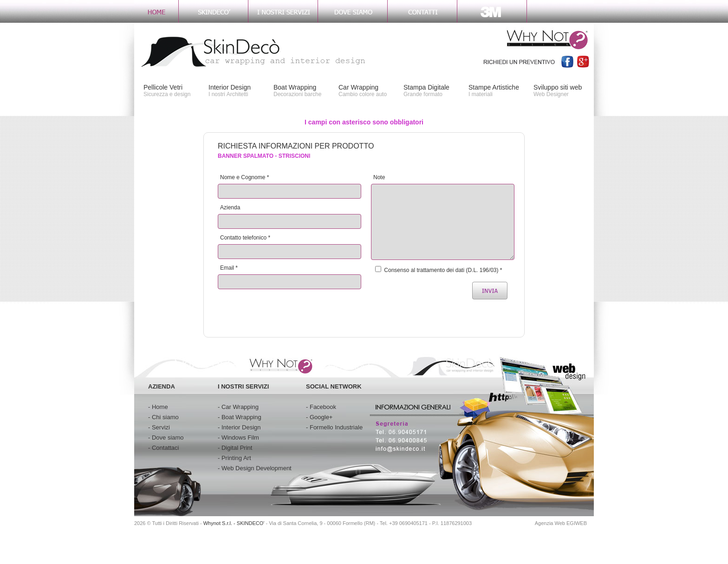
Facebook (323, 407)
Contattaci (166, 448)
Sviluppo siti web (558, 87)
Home (160, 407)
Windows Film (240, 438)
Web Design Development (257, 468)
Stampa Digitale (426, 87)
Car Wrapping (358, 87)
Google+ (321, 417)
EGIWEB (577, 523)
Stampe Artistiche (494, 87)
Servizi (161, 427)
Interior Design (230, 87)
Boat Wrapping (295, 87)
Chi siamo (165, 417)
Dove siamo (168, 438)
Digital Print (237, 448)
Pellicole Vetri (163, 87)
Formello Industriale (336, 427)
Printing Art (236, 458)
